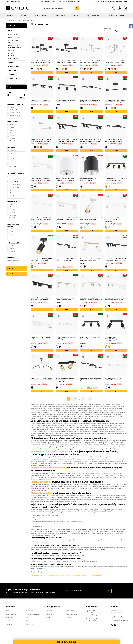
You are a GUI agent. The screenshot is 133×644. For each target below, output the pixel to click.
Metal (12, 107)
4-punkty (13, 212)
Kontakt (29, 618)
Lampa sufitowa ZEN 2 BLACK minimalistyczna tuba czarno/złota (65, 380)
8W (11, 229)
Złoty (12, 133)
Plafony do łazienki (60, 575)
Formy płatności (72, 614)
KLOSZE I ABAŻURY (13, 59)
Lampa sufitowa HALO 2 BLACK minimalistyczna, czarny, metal (115, 101)
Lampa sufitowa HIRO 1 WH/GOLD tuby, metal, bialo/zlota (91, 219)
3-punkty (13, 210)
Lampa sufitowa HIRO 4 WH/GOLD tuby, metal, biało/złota (113, 220)
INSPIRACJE (123, 16)
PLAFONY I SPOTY (28, 21)
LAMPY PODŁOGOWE (14, 48)
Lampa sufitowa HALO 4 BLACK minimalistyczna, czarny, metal (66, 62)
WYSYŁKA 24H (93, 16)
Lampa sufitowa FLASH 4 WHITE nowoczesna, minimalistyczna (41, 180)
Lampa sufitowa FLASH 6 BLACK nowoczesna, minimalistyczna (41, 101)
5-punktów (14, 215)
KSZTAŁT (10, 53)
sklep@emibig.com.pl (73, 2)
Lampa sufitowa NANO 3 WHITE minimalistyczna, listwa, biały (41, 338)
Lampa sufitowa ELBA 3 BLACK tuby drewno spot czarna (65, 101)
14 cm (12, 161)
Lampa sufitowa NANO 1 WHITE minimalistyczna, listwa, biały (66, 180)
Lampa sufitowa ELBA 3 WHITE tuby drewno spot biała (65, 299)
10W (11, 232)
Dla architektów (11, 614)
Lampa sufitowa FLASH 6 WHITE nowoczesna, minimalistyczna (41, 219)
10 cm (12, 156)
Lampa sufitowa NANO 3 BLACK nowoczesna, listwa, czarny (41, 299)
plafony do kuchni (61, 451)
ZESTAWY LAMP (112, 16)
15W (11, 234)
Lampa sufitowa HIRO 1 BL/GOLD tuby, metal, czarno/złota (41, 260)
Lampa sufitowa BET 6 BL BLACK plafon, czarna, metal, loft (91, 379)
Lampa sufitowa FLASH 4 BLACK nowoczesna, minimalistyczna (91, 140)
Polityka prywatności (33, 614)
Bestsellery (11, 274)
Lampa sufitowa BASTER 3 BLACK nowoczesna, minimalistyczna (66, 140)
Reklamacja (70, 611)
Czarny (12, 127)
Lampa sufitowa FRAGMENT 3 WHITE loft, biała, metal (115, 379)
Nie (11, 176)
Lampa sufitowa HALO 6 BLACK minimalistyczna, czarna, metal (41, 62)
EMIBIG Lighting (13, 260)
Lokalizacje (29, 624)
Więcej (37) (13, 167)
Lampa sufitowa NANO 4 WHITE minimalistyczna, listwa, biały (115, 299)
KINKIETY (10, 43)
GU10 (12, 190)
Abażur (12, 251)
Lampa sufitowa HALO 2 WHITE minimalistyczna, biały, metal (41, 140)
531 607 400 (57, 2)
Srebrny (13, 138)
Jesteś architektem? (13, 2)
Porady (8, 621)
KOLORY (23, 16)
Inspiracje (9, 624)
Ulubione (49, 614)
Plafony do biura (36, 575)
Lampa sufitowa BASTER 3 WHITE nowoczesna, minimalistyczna (66, 219)
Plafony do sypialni (41, 493)
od (8, 98)
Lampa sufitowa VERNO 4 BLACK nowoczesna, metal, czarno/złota (42, 379)
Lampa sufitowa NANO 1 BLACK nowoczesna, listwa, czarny (90, 180)
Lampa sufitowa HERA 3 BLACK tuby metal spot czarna (90, 338)
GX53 (12, 195)
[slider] (8, 95)
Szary (12, 136)
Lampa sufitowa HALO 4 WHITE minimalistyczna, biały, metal (90, 62)
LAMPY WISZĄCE (13, 35)
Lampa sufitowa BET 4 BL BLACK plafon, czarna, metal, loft (66, 260)
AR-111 (12, 193)
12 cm (12, 159)
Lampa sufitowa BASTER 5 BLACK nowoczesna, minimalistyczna (116, 260)
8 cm (12, 153)
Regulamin (29, 611)
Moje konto (50, 611)
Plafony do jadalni (40, 451)
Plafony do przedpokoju (75, 575)
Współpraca (10, 618)
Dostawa (69, 618)
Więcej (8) (12, 141)
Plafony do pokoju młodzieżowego (49, 468)
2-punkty (13, 207)
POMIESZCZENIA (41, 16)
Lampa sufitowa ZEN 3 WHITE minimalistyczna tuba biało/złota (91, 299)
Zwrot (48, 618)
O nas (8, 611)
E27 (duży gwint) (16, 187)
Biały (12, 130)
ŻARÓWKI (11, 51)
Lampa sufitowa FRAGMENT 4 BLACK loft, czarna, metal (90, 101)
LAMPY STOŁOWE (13, 45)
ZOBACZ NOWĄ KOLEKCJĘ (66, 642)
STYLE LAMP (59, 16)
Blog (27, 621)
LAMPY (9, 16)
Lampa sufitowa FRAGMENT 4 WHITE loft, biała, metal (65, 338)
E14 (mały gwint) (16, 185)
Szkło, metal (14, 110)
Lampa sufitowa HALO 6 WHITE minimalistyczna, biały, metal (115, 62)
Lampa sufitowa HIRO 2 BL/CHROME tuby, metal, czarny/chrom (113, 339)
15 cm (12, 164)
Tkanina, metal (15, 115)
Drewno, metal (15, 113)
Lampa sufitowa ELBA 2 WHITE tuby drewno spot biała (90, 260)
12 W (12, 237)
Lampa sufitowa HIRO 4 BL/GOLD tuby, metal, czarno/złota (116, 180)
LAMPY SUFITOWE (13, 37)
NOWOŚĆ (76, 16)
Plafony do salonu (40, 482)
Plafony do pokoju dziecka (92, 575)
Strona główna (11, 21)
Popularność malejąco (112, 31)
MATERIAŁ (11, 56)
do (17, 98)
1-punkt (13, 204)
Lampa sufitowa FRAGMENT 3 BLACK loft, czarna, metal (115, 140)
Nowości (10, 268)
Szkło (12, 246)
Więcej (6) (12, 218)
